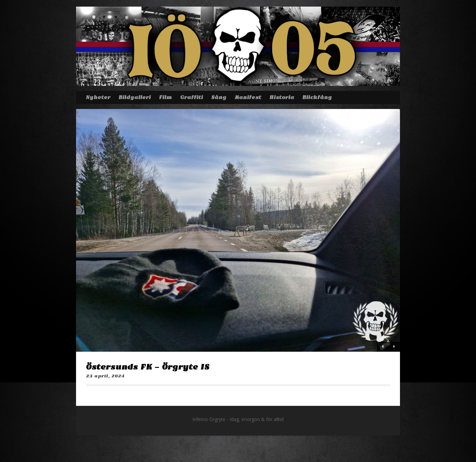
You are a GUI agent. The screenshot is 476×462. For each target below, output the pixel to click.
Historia (282, 97)
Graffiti (192, 97)
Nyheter (98, 97)
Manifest (248, 97)
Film (165, 97)
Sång (219, 97)
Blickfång (317, 97)
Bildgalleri (135, 97)
